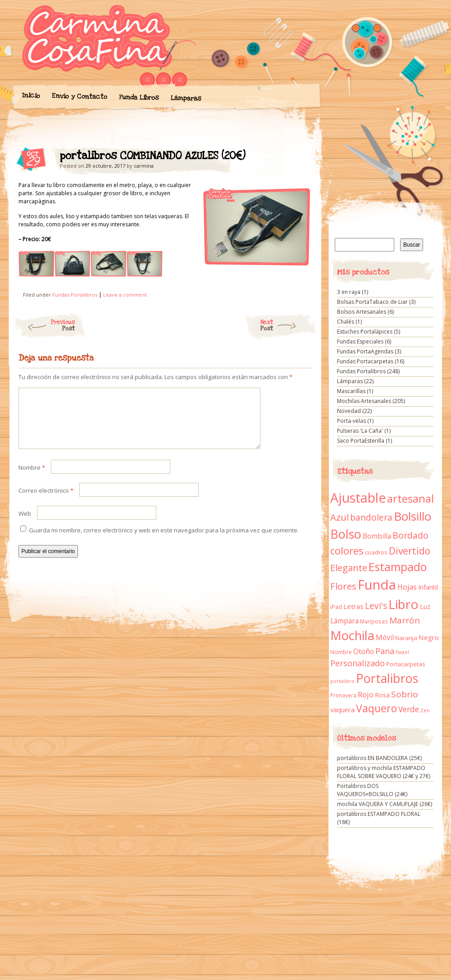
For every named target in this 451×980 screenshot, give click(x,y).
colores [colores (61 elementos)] (347, 551)
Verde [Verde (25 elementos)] (409, 709)
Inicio (31, 96)
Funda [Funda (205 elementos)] (377, 585)
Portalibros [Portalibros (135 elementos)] (387, 678)
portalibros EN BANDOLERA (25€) (379, 758)
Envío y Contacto (79, 96)
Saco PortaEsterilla (361, 441)
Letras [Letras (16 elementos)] (353, 606)
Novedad (349, 411)
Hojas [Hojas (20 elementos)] (407, 587)
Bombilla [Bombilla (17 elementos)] (377, 536)
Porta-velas (351, 421)
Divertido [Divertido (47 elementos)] (410, 551)
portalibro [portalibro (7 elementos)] (342, 681)
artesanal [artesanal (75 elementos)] (410, 499)
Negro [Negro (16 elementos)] (429, 637)
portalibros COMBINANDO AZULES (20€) (298, 158)
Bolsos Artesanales (362, 312)
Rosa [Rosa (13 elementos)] (382, 695)
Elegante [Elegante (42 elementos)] (349, 568)
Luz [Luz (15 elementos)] (425, 606)
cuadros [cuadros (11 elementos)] (376, 552)
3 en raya (349, 292)
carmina (144, 166)
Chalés (346, 322)
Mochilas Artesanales (364, 401)
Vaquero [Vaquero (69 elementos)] (376, 708)
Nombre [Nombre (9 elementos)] (341, 652)
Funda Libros (139, 98)
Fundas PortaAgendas (365, 351)
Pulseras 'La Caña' (360, 431)
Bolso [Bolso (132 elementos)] (346, 534)
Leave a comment (125, 295)
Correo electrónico (46, 501)
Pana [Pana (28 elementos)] (385, 651)
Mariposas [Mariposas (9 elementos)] (374, 621)
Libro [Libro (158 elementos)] (403, 604)
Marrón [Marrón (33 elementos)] (405, 620)
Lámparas (186, 98)
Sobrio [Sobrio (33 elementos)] (405, 694)
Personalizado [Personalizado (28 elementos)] (358, 663)
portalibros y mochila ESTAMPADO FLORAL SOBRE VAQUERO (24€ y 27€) (384, 772)
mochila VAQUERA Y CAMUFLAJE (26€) (385, 804)
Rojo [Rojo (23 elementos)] (366, 694)
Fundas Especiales (360, 341)
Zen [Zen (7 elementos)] (425, 710)
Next (289, 325)
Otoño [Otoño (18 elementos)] (364, 651)
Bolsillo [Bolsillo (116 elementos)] (412, 516)
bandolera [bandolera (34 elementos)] (371, 517)
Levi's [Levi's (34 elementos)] (376, 606)
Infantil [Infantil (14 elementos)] (428, 587)
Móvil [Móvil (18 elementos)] (385, 637)
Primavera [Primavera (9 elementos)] (343, 695)
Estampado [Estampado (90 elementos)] (398, 567)
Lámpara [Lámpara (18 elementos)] (344, 621)
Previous (44, 325)
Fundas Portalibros (75, 295)
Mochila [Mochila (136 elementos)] (352, 635)
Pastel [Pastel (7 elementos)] (402, 652)
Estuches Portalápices (365, 332)
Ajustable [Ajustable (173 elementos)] (358, 498)
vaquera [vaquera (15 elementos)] (342, 710)
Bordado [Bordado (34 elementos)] (410, 536)
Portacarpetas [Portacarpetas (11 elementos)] (406, 664)
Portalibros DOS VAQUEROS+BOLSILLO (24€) (372, 790)
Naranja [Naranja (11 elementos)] (406, 638)
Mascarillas (351, 391)
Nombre (32, 478)
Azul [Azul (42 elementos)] (339, 517)
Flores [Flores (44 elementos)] (343, 586)
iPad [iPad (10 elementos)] (336, 607)
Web (25, 524)
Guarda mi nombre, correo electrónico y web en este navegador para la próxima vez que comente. (164, 541)
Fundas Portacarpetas (365, 361)
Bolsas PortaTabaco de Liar (372, 302)
